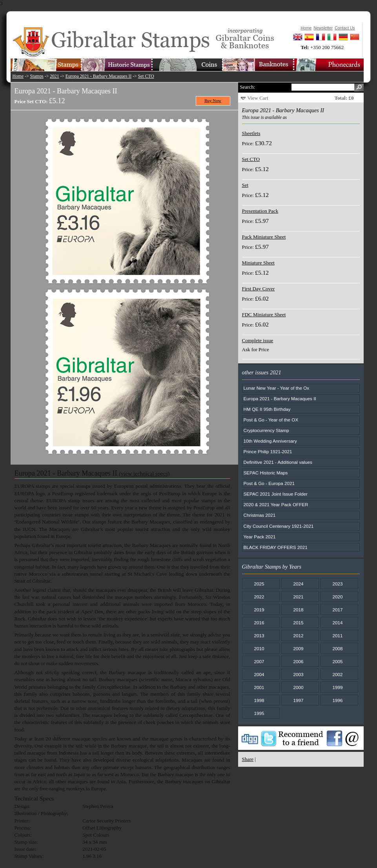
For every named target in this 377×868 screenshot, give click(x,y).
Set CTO (146, 76)
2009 (298, 648)
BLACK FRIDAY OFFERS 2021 (276, 547)
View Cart (258, 98)
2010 (259, 648)
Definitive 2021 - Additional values (278, 462)
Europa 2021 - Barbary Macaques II (98, 76)
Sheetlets (251, 133)
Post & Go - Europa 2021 (269, 483)
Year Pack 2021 (260, 537)
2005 (337, 661)
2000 (298, 687)
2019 (259, 610)
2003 (298, 674)
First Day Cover (259, 289)
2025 (259, 584)
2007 (259, 661)
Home (18, 76)
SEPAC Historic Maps (266, 473)
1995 (259, 713)
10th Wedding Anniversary (270, 441)
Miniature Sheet (258, 263)
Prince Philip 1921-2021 (268, 451)
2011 (337, 635)
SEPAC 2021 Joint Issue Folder (276, 494)
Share (248, 759)
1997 (298, 700)
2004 (259, 674)
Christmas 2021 (260, 515)
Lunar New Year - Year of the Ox (277, 388)
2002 (337, 674)
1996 (337, 700)
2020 (337, 597)
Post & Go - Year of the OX (271, 420)
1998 (259, 700)
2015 (298, 623)
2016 (259, 623)
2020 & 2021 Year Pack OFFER (276, 504)
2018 (298, 610)
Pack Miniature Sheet (264, 237)
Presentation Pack (260, 211)
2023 (337, 584)
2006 (298, 661)
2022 (259, 597)
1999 (337, 687)
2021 (54, 76)
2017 (337, 610)
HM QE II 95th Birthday (267, 409)
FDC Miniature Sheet (264, 315)
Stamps (36, 76)
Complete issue (258, 340)
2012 (298, 635)
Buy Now (213, 100)
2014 (337, 623)
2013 (259, 635)
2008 (337, 648)
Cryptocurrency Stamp (266, 430)
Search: (248, 87)
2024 (298, 584)
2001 (259, 687)
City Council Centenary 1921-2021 (279, 526)
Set (245, 185)
